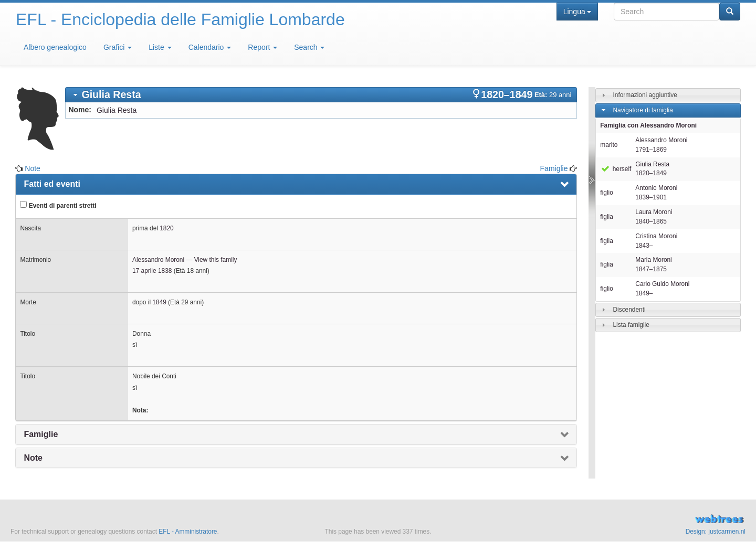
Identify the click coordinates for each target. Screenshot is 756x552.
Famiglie (554, 168)
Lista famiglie (631, 325)
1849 (159, 302)
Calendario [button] (210, 47)
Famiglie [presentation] (41, 434)
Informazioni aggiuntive (645, 95)
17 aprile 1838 (152, 271)
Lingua (577, 12)
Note (33, 168)
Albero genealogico (55, 47)
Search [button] (309, 47)
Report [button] (262, 47)
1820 (166, 228)
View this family (216, 260)
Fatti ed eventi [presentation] (52, 184)
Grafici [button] (118, 47)
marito (609, 145)
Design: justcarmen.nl (716, 532)
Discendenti (629, 310)
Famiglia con (648, 125)
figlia (606, 217)
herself (616, 169)
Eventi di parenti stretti (58, 205)
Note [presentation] (33, 458)
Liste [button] (160, 47)
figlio (606, 193)
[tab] (321, 95)
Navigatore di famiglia (643, 110)
